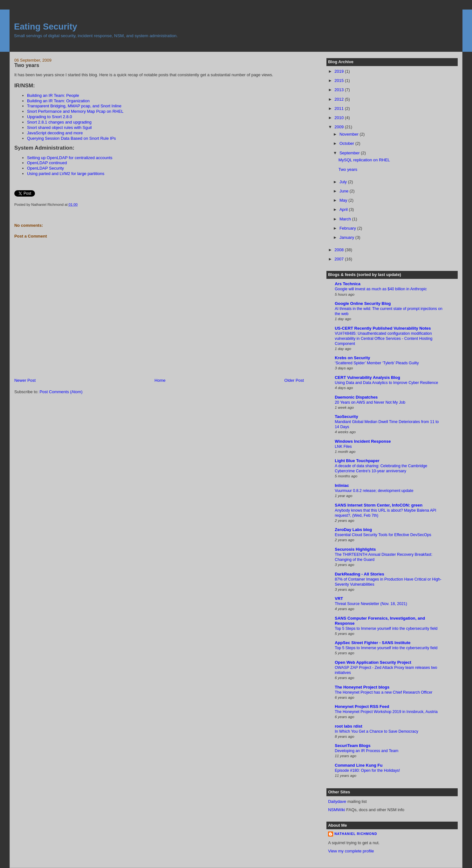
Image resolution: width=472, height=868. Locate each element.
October (347, 143)
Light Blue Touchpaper (357, 461)
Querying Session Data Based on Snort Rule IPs (72, 138)
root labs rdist (349, 726)
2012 (340, 99)
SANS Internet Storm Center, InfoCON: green (379, 505)
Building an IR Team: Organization (58, 101)
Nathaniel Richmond (356, 834)
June (345, 191)
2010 (340, 118)
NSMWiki (336, 810)
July (344, 182)
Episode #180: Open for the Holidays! (367, 770)
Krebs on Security (352, 358)
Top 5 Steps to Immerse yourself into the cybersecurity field (386, 629)
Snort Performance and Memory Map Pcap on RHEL (75, 111)
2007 (340, 259)
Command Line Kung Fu (359, 765)
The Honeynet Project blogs (362, 687)
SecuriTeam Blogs (352, 746)
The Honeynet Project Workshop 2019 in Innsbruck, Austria (386, 712)
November (350, 134)
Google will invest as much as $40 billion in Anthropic (381, 289)
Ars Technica (348, 284)
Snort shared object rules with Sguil (59, 128)
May (344, 200)
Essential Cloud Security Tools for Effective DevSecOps (383, 535)
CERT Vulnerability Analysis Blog (367, 377)
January (347, 237)
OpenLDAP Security (45, 168)
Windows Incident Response (363, 441)
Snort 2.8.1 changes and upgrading (59, 122)
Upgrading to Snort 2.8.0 (50, 117)
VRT (339, 599)
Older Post (294, 380)
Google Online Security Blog (363, 303)
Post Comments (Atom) (61, 392)
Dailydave (337, 801)
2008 (340, 250)
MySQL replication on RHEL (364, 160)
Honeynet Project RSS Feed (362, 707)
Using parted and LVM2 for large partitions (66, 174)
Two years (27, 65)
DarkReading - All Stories (359, 574)
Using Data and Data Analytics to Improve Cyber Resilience (386, 383)
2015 (340, 81)
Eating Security (46, 27)
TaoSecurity (346, 417)
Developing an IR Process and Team (366, 751)
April (344, 209)
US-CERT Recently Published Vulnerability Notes (383, 328)
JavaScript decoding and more (55, 133)
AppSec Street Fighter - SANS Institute (373, 643)
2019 (340, 71)
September (350, 153)
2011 (340, 108)
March (346, 219)
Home (160, 380)
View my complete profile (351, 851)
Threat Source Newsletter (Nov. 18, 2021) (371, 604)
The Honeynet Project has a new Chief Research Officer (383, 692)
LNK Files (343, 447)
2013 (340, 90)
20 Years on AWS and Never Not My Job (370, 402)
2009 (340, 127)
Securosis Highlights (355, 549)
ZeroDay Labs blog (353, 530)
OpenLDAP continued (47, 163)
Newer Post (25, 380)
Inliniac (342, 485)
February (348, 228)
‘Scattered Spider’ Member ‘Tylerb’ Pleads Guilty (377, 363)
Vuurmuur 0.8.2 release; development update (374, 491)
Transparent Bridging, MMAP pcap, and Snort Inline (74, 106)
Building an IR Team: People (53, 95)
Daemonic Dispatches (356, 397)
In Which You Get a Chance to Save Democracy (376, 731)
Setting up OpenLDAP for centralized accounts (70, 158)
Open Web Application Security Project (373, 662)
